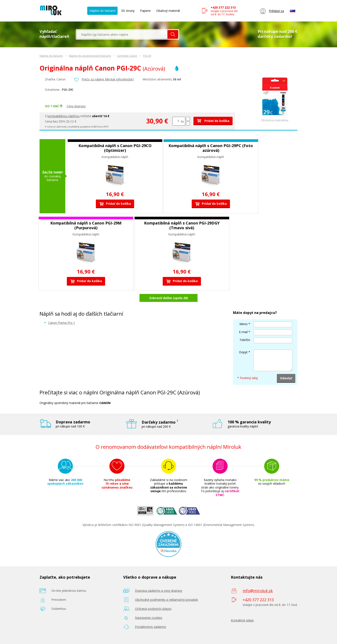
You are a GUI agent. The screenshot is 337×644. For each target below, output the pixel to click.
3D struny (128, 11)
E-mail (243, 332)
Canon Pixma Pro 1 (62, 323)
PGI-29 (147, 56)
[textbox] (122, 34)
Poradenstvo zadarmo (151, 627)
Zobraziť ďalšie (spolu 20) (168, 298)
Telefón (245, 340)
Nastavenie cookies (149, 618)
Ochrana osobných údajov (153, 609)
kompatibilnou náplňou (64, 116)
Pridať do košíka (213, 121)
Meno (244, 324)
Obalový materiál (168, 11)
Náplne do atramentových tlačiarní (90, 56)
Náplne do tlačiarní (102, 11)
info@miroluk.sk (258, 591)
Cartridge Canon (127, 56)
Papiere (145, 11)
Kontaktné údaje (242, 620)
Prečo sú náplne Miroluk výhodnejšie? (108, 79)
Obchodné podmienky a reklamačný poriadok (166, 600)
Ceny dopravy (76, 106)
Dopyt (243, 352)
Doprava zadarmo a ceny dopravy (159, 591)
